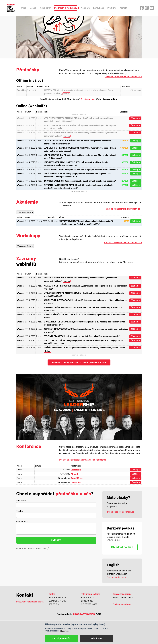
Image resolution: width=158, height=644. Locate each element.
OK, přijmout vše (61, 638)
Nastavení (65, 631)
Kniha (23, 8)
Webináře (85, 8)
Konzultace (99, 8)
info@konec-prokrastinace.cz (120, 512)
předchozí (19, 37)
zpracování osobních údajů (38, 548)
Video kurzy (45, 8)
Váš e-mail (21, 501)
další (139, 37)
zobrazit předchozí (79, 115)
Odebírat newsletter (122, 604)
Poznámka (21, 521)
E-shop (33, 8)
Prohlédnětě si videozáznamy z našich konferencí (83, 460)
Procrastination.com (116, 577)
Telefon (20, 511)
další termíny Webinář (79, 191)
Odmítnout (97, 638)
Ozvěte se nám (88, 99)
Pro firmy (112, 8)
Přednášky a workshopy (66, 8)
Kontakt (123, 8)
